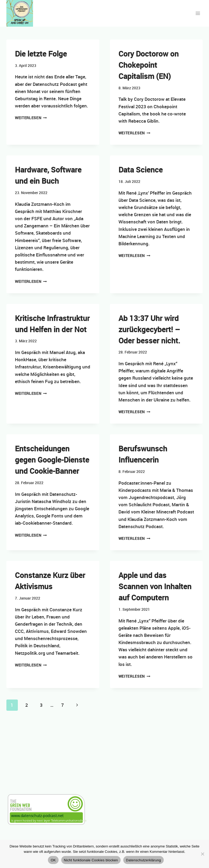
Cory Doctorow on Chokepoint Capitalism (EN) (149, 65)
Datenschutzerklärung (143, 860)
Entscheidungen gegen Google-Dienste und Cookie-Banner (52, 460)
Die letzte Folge (41, 54)
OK (53, 860)
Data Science (141, 170)
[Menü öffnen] (198, 13)
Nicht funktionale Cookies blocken (91, 860)
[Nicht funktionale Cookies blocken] (202, 854)
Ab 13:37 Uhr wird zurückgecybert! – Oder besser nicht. (149, 329)
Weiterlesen (31, 118)
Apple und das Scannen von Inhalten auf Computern (155, 586)
